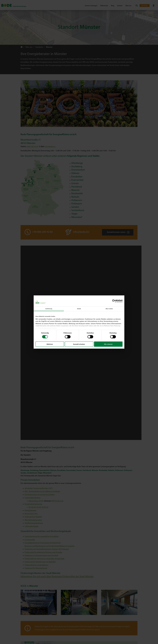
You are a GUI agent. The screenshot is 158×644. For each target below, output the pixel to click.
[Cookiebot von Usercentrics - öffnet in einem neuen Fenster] (114, 301)
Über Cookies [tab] (109, 309)
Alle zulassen (108, 344)
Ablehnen (50, 344)
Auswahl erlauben (79, 344)
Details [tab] (79, 309)
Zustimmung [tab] (49, 309)
